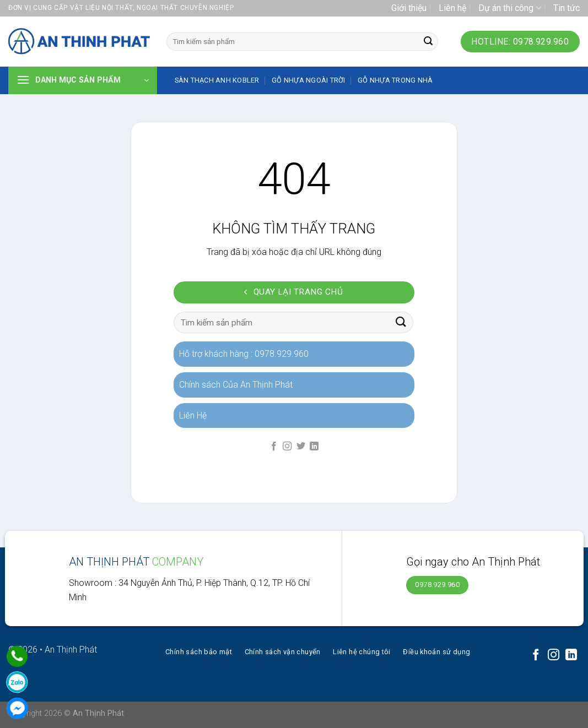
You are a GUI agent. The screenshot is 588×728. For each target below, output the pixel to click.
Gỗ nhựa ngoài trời (309, 80)
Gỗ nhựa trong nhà (395, 80)
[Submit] (428, 42)
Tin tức (567, 8)
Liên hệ (452, 8)
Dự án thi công (509, 8)
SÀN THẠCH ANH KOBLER (217, 80)
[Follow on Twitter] (301, 447)
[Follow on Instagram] (287, 447)
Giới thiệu (409, 8)
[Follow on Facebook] (274, 447)
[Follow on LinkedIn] (314, 447)
